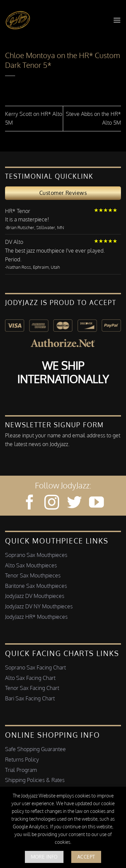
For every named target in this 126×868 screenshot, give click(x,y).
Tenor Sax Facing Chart (32, 688)
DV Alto (14, 242)
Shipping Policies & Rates (35, 780)
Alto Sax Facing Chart (30, 678)
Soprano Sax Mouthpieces (36, 555)
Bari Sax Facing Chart (30, 698)
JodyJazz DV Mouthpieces (35, 596)
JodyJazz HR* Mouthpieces (36, 617)
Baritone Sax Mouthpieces (36, 586)
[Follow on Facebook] (30, 503)
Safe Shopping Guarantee (35, 749)
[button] (117, 20)
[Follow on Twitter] (74, 503)
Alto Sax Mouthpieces (31, 565)
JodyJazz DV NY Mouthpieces (39, 606)
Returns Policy (22, 759)
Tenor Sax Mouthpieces (33, 575)
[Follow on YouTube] (96, 503)
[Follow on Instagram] (52, 503)
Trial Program (21, 770)
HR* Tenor (18, 211)
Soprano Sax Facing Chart (35, 667)
